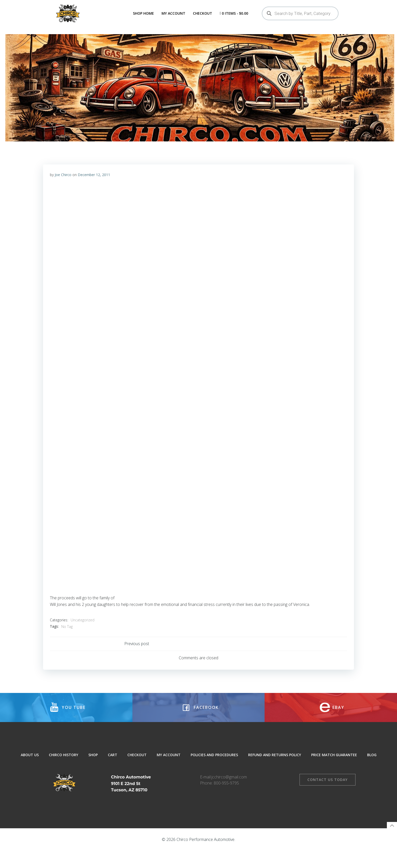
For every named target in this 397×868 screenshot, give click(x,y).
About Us (30, 775)
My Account (173, 13)
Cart (113, 775)
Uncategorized (83, 635)
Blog (372, 775)
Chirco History (64, 775)
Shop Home (143, 13)
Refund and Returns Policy (275, 775)
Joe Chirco (63, 190)
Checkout (202, 13)
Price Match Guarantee (334, 775)
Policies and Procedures (214, 775)
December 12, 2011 (94, 190)
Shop (93, 775)
